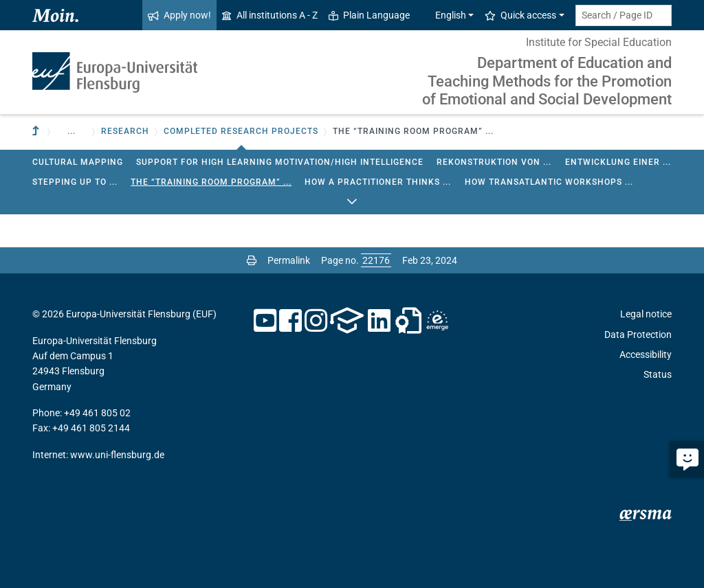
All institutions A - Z (270, 15)
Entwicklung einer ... (618, 162)
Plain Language (369, 15)
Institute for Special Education (599, 42)
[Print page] (252, 260)
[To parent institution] (37, 132)
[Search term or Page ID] (624, 15)
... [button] (71, 131)
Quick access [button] (520, 15)
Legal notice (646, 314)
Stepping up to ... (75, 182)
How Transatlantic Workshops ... (549, 182)
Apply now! (179, 15)
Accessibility (646, 354)
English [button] (443, 15)
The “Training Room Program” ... (211, 182)
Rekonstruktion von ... (494, 162)
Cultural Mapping (78, 162)
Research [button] (125, 131)
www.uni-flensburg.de (117, 455)
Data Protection (638, 335)
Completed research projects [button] (241, 131)
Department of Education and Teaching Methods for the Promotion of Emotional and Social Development (547, 81)
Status (658, 374)
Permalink (289, 260)
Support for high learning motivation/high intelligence (280, 162)
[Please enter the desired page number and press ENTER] (376, 260)
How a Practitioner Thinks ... (378, 182)
